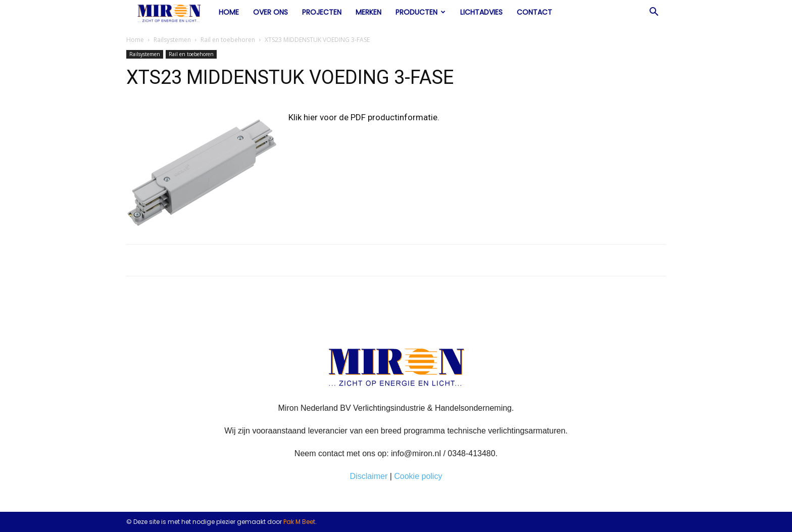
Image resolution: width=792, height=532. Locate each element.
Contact (534, 12)
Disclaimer (369, 476)
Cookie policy (418, 476)
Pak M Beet (299, 522)
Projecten (322, 12)
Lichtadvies (481, 12)
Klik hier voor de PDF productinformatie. (364, 117)
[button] (654, 13)
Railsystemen (172, 40)
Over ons (270, 12)
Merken (368, 12)
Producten (420, 12)
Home (229, 12)
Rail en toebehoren (228, 40)
